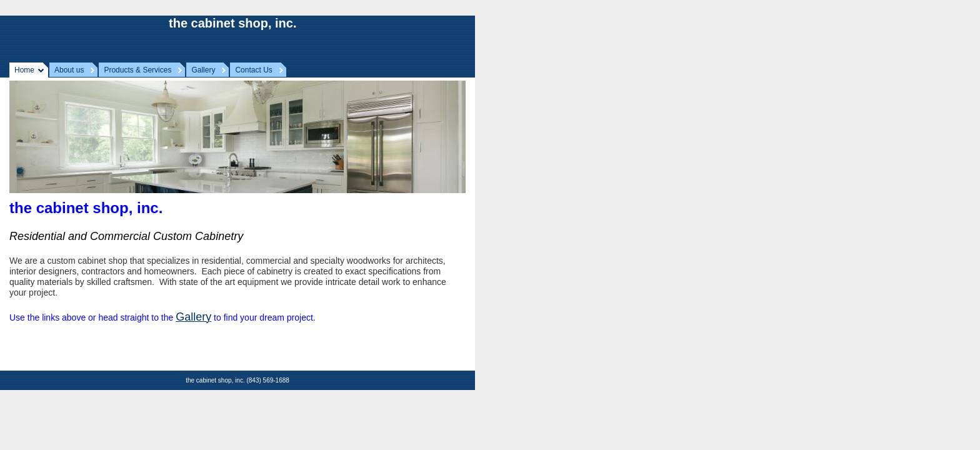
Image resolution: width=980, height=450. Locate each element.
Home (24, 70)
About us (69, 70)
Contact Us (253, 70)
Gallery (203, 70)
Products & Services (137, 70)
